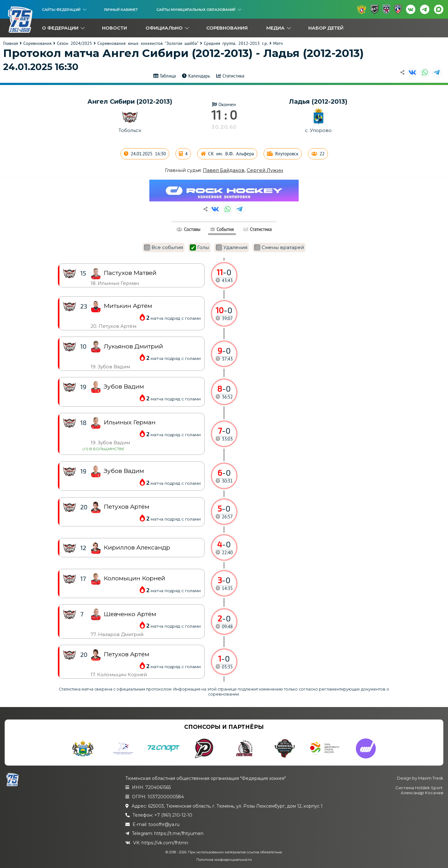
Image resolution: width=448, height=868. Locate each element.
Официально (164, 28)
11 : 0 (224, 115)
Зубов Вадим (124, 471)
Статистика (233, 76)
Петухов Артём (126, 654)
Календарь (199, 76)
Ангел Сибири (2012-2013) (130, 101)
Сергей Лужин (265, 170)
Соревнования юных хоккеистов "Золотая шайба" (148, 43)
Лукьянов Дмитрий (133, 346)
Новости (114, 28)
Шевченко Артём (130, 614)
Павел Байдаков (224, 170)
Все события (163, 248)
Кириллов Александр (137, 547)
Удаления (232, 248)
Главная (11, 43)
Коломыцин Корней (134, 578)
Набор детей (326, 28)
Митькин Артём (128, 306)
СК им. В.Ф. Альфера (231, 154)
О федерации (60, 28)
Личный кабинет (121, 10)
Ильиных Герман (130, 422)
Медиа (275, 28)
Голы (199, 248)
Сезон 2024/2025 (75, 43)
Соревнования (227, 28)
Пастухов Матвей (130, 273)
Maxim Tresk (431, 778)
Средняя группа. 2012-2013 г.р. (236, 43)
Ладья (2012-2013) (318, 101)
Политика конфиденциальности (224, 860)
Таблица (168, 76)
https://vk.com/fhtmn (165, 843)
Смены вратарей (279, 248)
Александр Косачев (422, 793)
